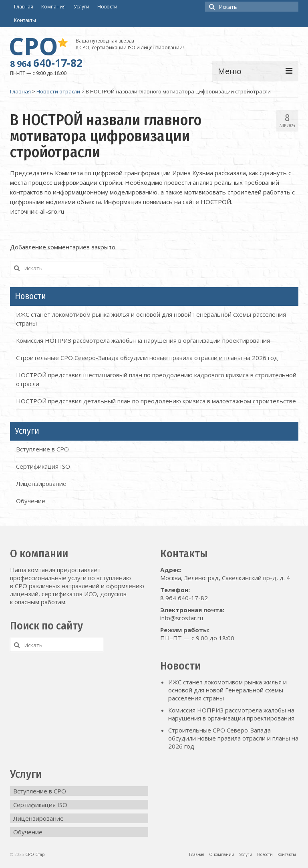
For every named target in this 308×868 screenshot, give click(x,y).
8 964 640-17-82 (184, 598)
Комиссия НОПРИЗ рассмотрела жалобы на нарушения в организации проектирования (143, 340)
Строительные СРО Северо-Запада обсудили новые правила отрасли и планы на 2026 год (147, 358)
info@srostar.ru (182, 618)
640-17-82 (46, 63)
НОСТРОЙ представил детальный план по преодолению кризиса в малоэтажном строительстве (156, 401)
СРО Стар (35, 854)
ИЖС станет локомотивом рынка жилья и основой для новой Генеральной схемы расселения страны (227, 690)
